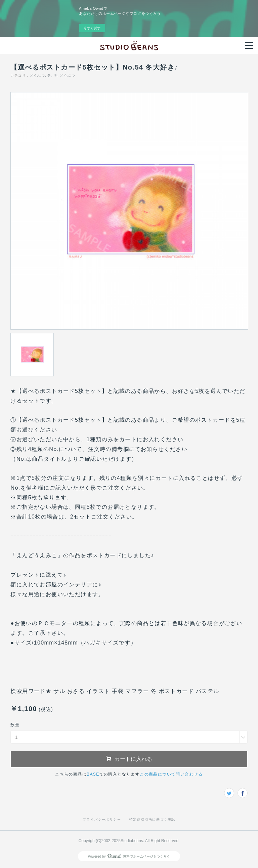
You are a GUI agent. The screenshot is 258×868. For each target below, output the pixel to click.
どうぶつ (38, 75)
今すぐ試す (92, 28)
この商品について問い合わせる (171, 774)
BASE (93, 774)
